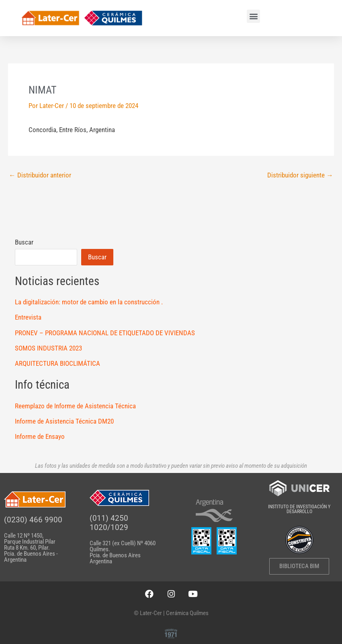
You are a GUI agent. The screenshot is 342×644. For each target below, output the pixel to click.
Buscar (24, 242)
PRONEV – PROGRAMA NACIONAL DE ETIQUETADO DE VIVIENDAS (105, 333)
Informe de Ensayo (40, 436)
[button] (253, 16)
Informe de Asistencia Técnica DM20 (64, 421)
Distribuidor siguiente (300, 175)
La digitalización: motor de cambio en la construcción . (89, 302)
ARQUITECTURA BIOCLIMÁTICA (57, 363)
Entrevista (28, 317)
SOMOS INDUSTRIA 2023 (48, 348)
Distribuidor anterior (40, 175)
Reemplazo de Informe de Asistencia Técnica (75, 406)
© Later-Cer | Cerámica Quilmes (171, 613)
